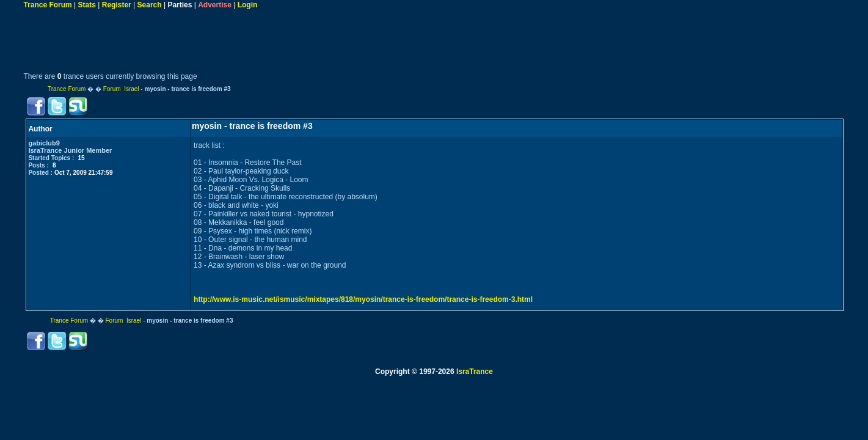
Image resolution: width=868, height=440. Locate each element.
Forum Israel (121, 89)
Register (117, 5)
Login (248, 5)
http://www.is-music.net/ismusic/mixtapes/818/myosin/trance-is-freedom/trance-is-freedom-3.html (363, 299)
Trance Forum (47, 5)
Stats (87, 5)
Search (150, 5)
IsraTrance (475, 372)
